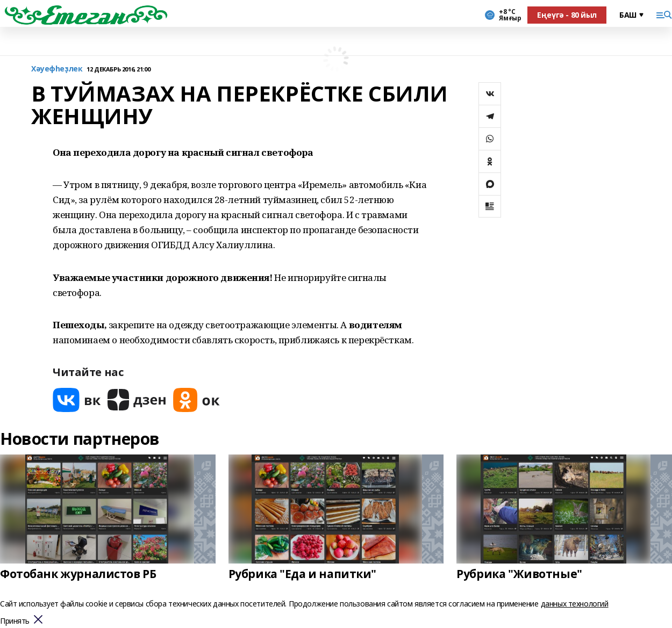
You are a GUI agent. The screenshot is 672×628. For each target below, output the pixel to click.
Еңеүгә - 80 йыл (567, 15)
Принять (15, 621)
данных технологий (575, 604)
